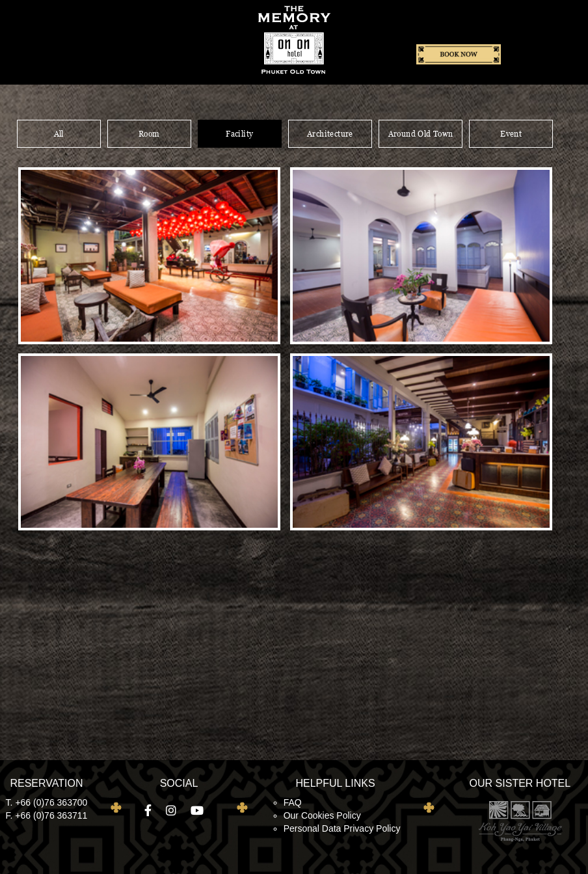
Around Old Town (421, 134)
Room (149, 134)
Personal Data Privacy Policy (342, 828)
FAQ (293, 802)
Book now (459, 55)
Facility (239, 134)
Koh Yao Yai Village (520, 820)
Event (511, 134)
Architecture (330, 134)
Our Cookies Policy (322, 815)
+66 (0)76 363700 (51, 802)
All (59, 134)
